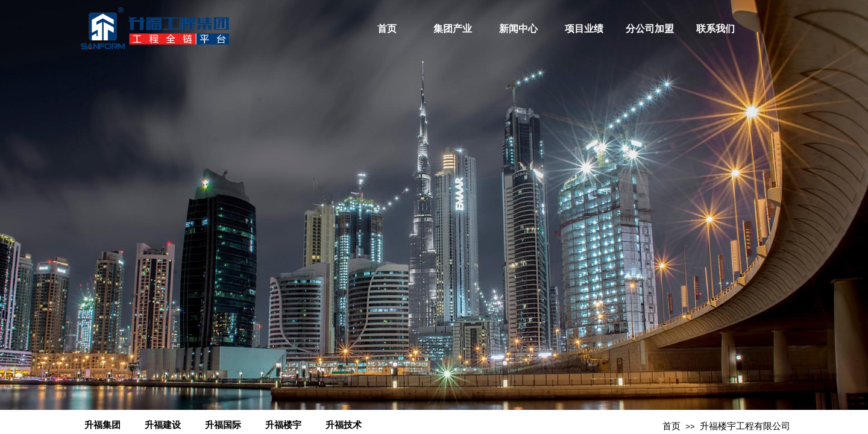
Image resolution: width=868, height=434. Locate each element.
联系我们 (715, 29)
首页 (387, 29)
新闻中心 (518, 29)
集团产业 (453, 29)
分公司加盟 (650, 29)
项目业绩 (584, 29)
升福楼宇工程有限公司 (745, 426)
